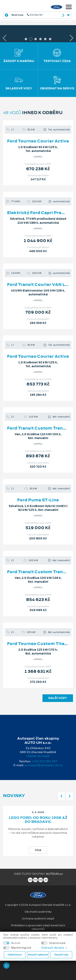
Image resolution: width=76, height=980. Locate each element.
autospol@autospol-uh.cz (43, 765)
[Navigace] (69, 7)
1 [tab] (26, 39)
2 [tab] (31, 39)
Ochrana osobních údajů (38, 919)
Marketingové (21, 948)
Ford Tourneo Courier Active (38, 141)
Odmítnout (15, 955)
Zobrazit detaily (55, 948)
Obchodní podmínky (38, 912)
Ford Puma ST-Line (38, 500)
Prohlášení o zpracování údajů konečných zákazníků (38, 927)
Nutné (16, 943)
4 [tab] (40, 39)
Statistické (57, 943)
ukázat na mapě (38, 756)
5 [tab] (45, 39)
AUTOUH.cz (54, 874)
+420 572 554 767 (44, 761)
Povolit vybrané (38, 955)
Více (38, 850)
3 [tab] (36, 39)
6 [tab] (50, 39)
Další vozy (58, 698)
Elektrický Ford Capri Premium (41, 213)
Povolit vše (61, 955)
